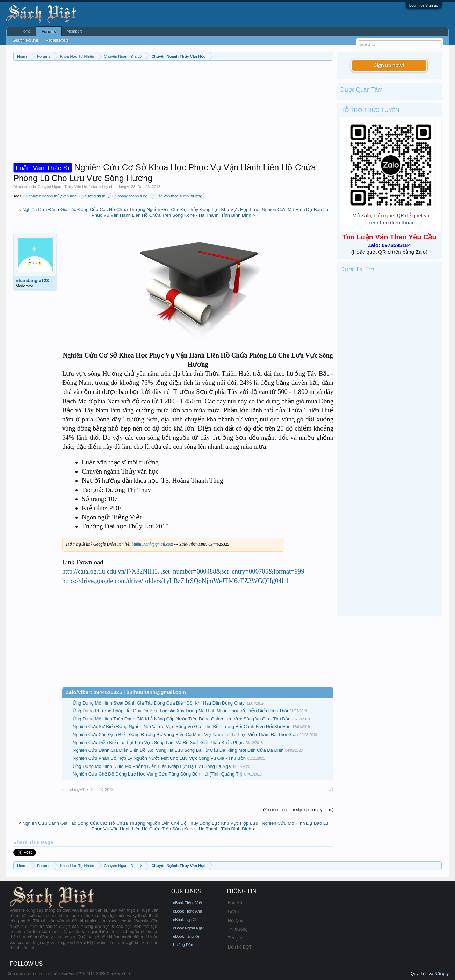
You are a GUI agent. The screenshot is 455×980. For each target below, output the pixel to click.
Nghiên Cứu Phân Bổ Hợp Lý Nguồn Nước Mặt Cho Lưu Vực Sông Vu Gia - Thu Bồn (159, 758)
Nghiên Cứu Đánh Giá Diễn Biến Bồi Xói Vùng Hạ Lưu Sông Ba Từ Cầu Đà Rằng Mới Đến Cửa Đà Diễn (178, 750)
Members (75, 31)
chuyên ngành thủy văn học (51, 196)
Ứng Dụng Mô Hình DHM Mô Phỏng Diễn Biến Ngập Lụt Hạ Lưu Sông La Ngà (152, 766)
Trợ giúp (236, 938)
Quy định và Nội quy (430, 974)
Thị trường (238, 929)
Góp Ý (234, 911)
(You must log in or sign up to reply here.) (298, 810)
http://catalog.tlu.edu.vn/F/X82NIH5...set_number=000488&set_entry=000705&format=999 (183, 571)
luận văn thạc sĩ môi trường (178, 196)
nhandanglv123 (122, 187)
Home (26, 31)
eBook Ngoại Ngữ (188, 928)
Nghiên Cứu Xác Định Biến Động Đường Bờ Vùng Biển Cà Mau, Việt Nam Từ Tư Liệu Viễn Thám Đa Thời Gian (185, 734)
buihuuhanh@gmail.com (153, 544)
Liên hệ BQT (240, 947)
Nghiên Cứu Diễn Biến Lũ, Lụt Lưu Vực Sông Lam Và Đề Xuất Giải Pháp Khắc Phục (158, 743)
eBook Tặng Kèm (188, 936)
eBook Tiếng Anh (187, 911)
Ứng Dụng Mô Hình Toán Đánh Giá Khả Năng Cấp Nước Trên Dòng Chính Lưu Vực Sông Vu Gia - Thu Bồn (182, 719)
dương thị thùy (96, 196)
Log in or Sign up (424, 5)
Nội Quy (236, 921)
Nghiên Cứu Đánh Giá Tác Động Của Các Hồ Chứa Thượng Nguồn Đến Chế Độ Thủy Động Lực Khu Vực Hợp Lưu (140, 210)
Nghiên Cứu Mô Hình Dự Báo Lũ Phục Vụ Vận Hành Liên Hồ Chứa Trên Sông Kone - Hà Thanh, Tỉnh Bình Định (210, 212)
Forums (49, 31)
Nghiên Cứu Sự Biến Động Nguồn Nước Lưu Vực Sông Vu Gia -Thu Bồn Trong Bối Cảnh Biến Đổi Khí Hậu (182, 726)
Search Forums (26, 40)
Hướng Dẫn (183, 945)
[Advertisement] (173, 113)
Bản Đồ (235, 903)
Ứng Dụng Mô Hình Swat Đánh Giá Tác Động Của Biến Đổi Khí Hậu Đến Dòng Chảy (159, 703)
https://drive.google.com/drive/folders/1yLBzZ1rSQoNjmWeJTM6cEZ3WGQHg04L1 (175, 581)
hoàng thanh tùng (131, 196)
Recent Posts (57, 40)
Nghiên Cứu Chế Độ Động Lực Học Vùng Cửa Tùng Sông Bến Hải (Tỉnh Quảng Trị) (158, 774)
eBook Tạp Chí (186, 920)
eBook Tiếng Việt (187, 903)
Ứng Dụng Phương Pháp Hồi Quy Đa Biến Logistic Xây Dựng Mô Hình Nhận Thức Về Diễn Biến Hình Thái (180, 711)
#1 (331, 790)
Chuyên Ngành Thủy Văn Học (64, 187)
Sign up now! (389, 65)
